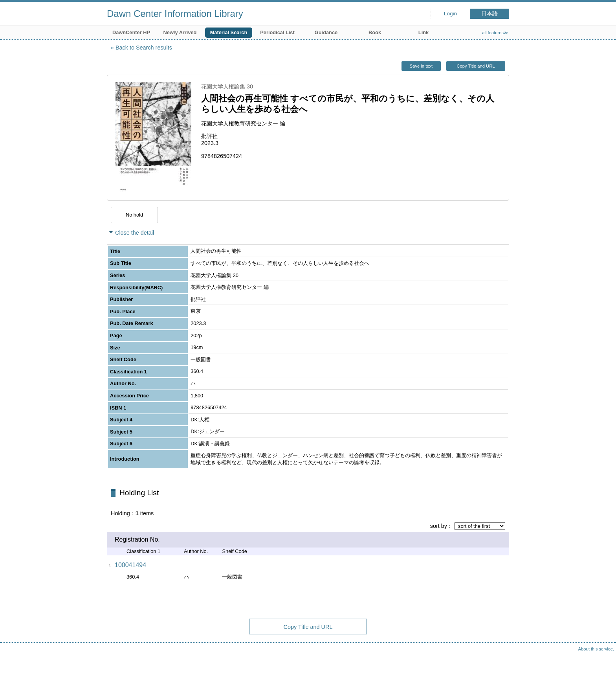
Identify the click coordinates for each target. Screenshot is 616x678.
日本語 (489, 14)
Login (450, 14)
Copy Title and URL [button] (476, 66)
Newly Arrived (180, 32)
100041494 (130, 565)
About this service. (596, 649)
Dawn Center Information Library (175, 14)
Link (423, 32)
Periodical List (277, 32)
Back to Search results (144, 48)
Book (375, 32)
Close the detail (135, 233)
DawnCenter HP (131, 32)
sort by (439, 526)
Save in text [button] (421, 66)
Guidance (326, 32)
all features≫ (495, 33)
